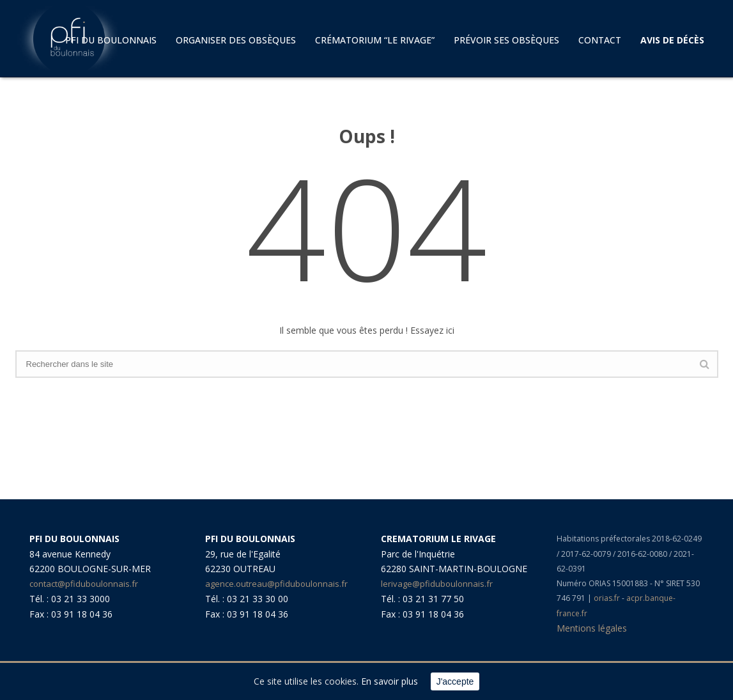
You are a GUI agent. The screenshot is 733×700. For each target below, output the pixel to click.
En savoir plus (390, 681)
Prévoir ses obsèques (506, 40)
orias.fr (608, 598)
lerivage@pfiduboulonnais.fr (437, 584)
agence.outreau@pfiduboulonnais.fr (276, 584)
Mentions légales (592, 628)
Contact (600, 40)
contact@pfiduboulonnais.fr (84, 584)
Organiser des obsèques (236, 40)
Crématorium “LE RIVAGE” (375, 40)
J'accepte (455, 681)
